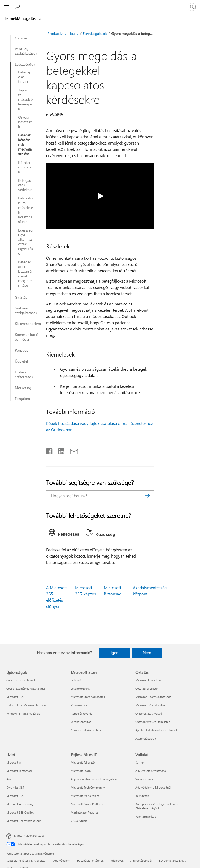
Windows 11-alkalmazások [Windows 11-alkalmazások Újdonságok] (23, 713)
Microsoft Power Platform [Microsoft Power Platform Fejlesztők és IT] (87, 804)
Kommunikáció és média (27, 337)
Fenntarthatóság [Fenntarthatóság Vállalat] (146, 817)
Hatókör (56, 114)
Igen (114, 653)
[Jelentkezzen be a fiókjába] (192, 7)
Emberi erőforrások (24, 374)
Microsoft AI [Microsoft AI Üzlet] (14, 762)
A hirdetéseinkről (141, 861)
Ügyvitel (21, 361)
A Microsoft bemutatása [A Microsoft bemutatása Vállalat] (151, 771)
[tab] (65, 534)
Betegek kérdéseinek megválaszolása (25, 145)
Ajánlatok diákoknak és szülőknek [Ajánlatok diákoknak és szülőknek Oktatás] (156, 730)
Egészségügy (24, 64)
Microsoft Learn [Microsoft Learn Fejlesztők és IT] (81, 771)
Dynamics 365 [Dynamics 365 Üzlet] (15, 787)
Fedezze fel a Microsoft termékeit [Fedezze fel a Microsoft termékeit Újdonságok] (27, 705)
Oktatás (21, 38)
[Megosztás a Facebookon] (50, 450)
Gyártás (21, 297)
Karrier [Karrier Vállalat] (140, 762)
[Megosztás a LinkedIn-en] (59, 450)
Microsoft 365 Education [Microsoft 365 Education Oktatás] (151, 705)
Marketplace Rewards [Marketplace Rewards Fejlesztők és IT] (85, 812)
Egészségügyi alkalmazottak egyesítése (26, 242)
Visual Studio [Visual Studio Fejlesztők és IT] (79, 821)
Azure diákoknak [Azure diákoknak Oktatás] (146, 738)
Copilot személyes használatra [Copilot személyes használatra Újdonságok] (26, 688)
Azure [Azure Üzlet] (10, 779)
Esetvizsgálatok (95, 33)
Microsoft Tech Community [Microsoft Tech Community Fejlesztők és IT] (88, 787)
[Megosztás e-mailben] (72, 450)
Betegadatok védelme (25, 185)
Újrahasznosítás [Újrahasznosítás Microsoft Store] (81, 722)
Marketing (23, 388)
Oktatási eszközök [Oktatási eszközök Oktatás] (147, 688)
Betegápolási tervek (25, 77)
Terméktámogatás (20, 18)
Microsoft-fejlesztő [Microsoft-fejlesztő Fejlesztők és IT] (83, 762)
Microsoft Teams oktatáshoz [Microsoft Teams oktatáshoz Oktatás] (153, 697)
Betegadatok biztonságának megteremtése (25, 274)
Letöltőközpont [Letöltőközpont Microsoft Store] (80, 688)
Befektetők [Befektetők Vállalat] (142, 796)
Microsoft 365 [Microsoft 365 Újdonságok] (15, 697)
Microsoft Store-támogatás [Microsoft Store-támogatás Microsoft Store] (88, 697)
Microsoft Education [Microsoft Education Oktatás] (148, 680)
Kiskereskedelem (28, 324)
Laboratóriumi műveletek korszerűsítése (26, 210)
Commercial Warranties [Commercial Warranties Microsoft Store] (86, 730)
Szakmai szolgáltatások (26, 310)
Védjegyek (117, 861)
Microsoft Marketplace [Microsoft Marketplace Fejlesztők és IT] (85, 796)
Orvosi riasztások (25, 122)
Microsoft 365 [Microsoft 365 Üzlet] (15, 796)
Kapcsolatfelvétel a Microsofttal (26, 861)
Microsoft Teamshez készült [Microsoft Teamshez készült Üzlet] (24, 821)
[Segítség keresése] (18, 7)
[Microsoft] (100, 4)
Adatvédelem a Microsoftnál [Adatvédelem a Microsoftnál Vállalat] (153, 787)
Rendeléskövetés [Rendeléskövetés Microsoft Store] (82, 713)
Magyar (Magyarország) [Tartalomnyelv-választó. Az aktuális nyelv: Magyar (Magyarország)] (29, 836)
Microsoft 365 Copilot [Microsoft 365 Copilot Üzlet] (20, 812)
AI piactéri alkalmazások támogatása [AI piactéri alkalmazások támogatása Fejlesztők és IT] (94, 779)
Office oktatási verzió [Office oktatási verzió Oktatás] (149, 713)
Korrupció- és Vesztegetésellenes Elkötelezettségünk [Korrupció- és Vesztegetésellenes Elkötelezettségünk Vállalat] (157, 806)
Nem (147, 653)
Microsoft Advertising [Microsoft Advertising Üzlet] (20, 804)
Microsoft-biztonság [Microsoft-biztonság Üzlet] (19, 771)
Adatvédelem (62, 861)
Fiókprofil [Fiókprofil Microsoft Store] (77, 680)
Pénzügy (22, 350)
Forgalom (22, 399)
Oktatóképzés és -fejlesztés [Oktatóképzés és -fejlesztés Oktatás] (153, 722)
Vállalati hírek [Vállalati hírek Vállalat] (144, 779)
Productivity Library (63, 33)
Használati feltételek (90, 861)
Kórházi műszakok (25, 167)
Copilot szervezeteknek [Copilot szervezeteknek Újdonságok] (21, 680)
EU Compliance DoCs (173, 861)
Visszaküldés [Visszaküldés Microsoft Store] (79, 705)
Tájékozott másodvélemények (25, 99)
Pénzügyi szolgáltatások (26, 51)
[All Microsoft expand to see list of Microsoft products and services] (7, 7)
